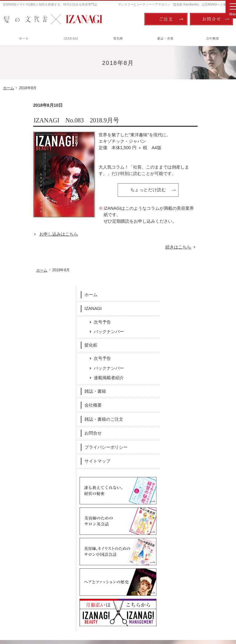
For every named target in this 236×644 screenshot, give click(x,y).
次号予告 (205, 139)
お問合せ (196, 250)
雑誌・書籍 (198, 208)
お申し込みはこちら (29, 234)
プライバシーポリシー (209, 264)
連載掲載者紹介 (211, 195)
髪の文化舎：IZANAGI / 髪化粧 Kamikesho (39, 614)
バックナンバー (211, 148)
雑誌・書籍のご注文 (206, 236)
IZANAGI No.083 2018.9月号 (46, 120)
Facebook (75, 512)
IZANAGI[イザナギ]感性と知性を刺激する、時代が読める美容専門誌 (50, 4)
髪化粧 (194, 162)
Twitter (161, 512)
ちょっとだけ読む (118, 190)
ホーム (194, 111)
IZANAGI (196, 125)
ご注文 (166, 19)
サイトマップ (200, 278)
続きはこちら (152, 247)
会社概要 (196, 222)
